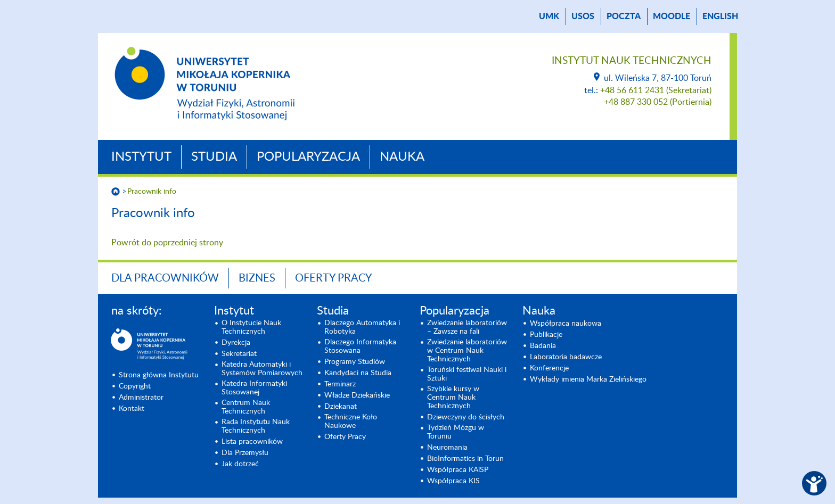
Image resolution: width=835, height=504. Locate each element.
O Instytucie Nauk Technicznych (251, 327)
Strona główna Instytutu (159, 375)
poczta (624, 16)
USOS (583, 16)
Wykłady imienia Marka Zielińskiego (588, 379)
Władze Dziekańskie (357, 395)
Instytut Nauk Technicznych (632, 61)
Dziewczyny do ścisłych (466, 417)
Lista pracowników (252, 442)
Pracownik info (152, 192)
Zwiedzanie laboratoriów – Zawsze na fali (467, 327)
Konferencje (549, 368)
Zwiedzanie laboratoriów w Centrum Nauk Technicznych (467, 351)
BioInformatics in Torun (465, 459)
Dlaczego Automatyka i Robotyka (362, 327)
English (720, 16)
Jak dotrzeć (240, 464)
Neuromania (447, 448)
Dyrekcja (236, 343)
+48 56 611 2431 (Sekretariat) (656, 90)
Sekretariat (239, 354)
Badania (543, 346)
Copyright (135, 386)
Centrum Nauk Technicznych (246, 407)
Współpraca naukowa (566, 324)
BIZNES (257, 278)
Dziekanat (341, 407)
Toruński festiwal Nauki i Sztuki (467, 374)
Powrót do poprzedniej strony (167, 243)
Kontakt (132, 409)
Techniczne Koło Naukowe (351, 422)
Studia (214, 157)
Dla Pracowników (165, 278)
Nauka (402, 157)
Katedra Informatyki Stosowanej (254, 388)
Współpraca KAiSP (458, 470)
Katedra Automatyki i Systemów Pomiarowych (262, 369)
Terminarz (340, 384)
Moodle (672, 16)
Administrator (141, 398)
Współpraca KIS (453, 481)
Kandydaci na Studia (358, 373)
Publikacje (546, 335)
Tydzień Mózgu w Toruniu (456, 432)
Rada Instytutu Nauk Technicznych (256, 426)
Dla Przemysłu (245, 453)
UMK (549, 16)
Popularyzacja (308, 157)
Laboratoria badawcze (566, 357)
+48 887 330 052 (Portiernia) (658, 102)
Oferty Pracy (333, 278)
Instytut (141, 157)
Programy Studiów (355, 362)
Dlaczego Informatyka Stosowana (360, 346)
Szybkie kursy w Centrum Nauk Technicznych (453, 398)
